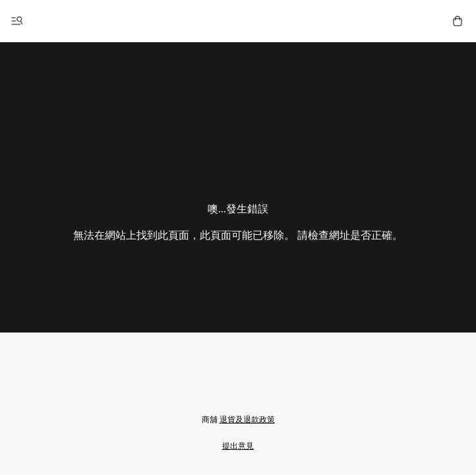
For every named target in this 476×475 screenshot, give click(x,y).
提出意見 (238, 446)
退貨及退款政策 (247, 419)
